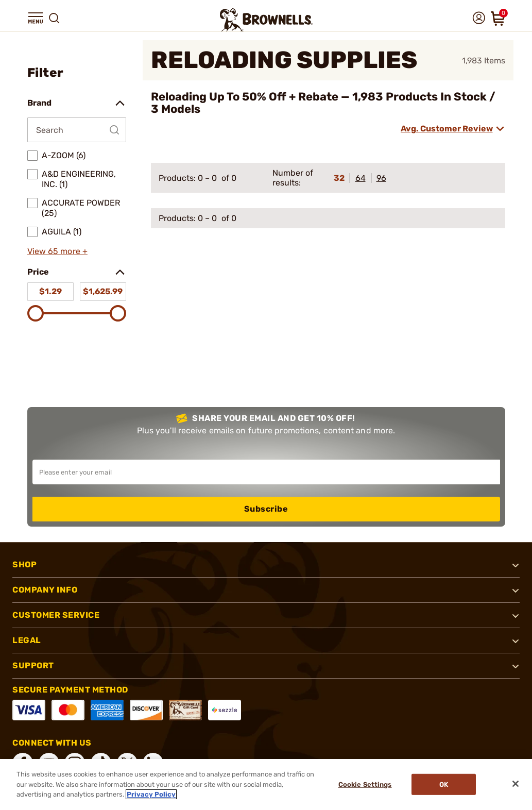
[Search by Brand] (77, 130)
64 (361, 178)
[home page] (266, 20)
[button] (36, 18)
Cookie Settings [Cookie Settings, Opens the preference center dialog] (365, 784)
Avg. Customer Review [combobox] (447, 129)
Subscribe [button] (266, 509)
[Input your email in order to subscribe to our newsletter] (266, 472)
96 (381, 178)
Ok (444, 784)
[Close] (516, 784)
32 (339, 178)
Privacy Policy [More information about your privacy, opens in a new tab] (151, 794)
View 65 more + (57, 251)
